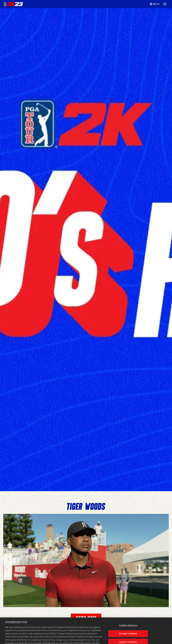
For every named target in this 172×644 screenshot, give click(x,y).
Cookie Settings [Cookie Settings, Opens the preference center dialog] (128, 629)
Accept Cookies (128, 637)
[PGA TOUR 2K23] (13, 4)
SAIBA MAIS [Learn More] (86, 619)
